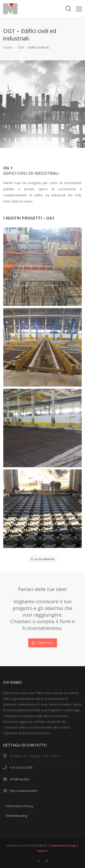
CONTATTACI (43, 643)
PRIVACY (43, 851)
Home (8, 47)
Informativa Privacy (20, 806)
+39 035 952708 (21, 768)
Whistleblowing (16, 816)
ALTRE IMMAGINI (43, 559)
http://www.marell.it (23, 791)
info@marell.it (19, 779)
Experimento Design (63, 845)
